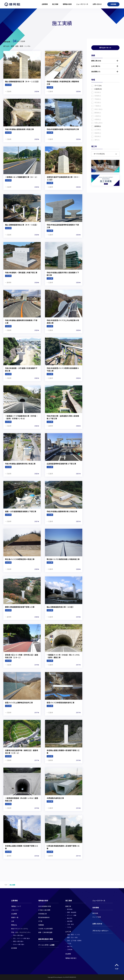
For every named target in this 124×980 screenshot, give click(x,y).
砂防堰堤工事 (42, 914)
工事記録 (70, 950)
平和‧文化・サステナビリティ (21, 932)
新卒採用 (95, 913)
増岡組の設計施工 (71, 958)
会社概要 (14, 914)
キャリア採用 (97, 917)
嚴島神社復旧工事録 (46, 939)
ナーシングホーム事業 (46, 945)
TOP (6, 885)
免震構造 (41, 925)
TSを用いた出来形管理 (45, 929)
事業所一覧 (15, 918)
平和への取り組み (18, 935)
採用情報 (113, 4)
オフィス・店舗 (72, 915)
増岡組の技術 (67, 4)
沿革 (13, 921)
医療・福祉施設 (72, 912)
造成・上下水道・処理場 (74, 941)
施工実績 (55, 4)
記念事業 (14, 948)
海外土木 (70, 947)
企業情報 (45, 4)
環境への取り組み (18, 941)
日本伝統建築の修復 (45, 906)
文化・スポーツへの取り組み (21, 939)
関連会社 (14, 925)
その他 (69, 927)
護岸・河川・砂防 (72, 938)
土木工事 (68, 932)
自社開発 (68, 954)
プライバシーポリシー (101, 931)
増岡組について (16, 906)
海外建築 (70, 921)
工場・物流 (70, 924)
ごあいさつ (15, 910)
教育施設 (70, 909)
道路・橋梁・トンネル (74, 935)
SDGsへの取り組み (19, 944)
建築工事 (68, 906)
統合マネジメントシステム (20, 929)
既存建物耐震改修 (44, 918)
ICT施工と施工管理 (44, 910)
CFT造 (40, 921)
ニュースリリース (82, 4)
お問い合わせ (97, 4)
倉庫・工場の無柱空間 (45, 932)
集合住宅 (70, 918)
